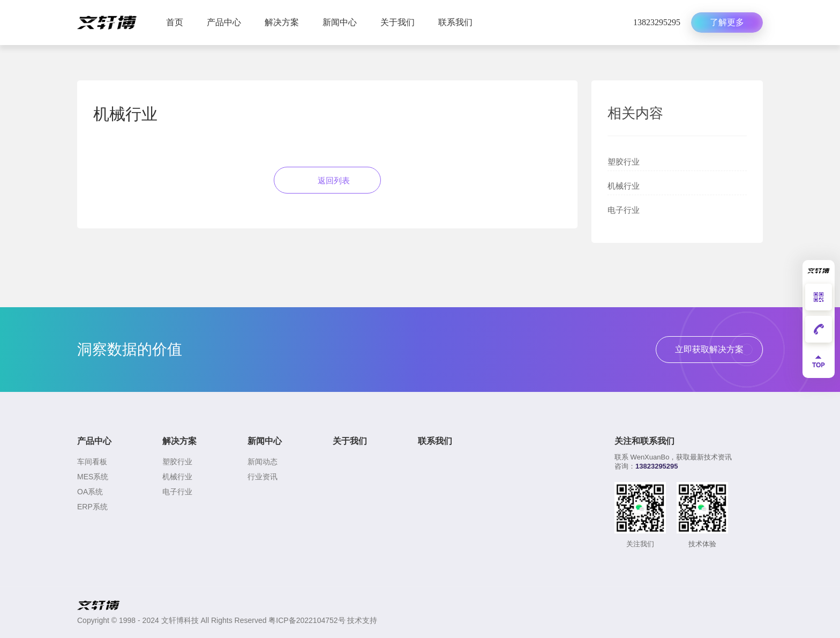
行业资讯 (262, 477)
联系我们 (455, 22)
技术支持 (362, 620)
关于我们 (397, 22)
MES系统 (93, 477)
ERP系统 (92, 507)
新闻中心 (340, 22)
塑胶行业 (624, 162)
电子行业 (624, 210)
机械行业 (624, 186)
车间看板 (92, 462)
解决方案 (282, 22)
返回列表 (327, 180)
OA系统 (90, 492)
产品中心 (224, 22)
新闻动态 (262, 462)
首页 (175, 22)
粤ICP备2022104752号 (307, 620)
